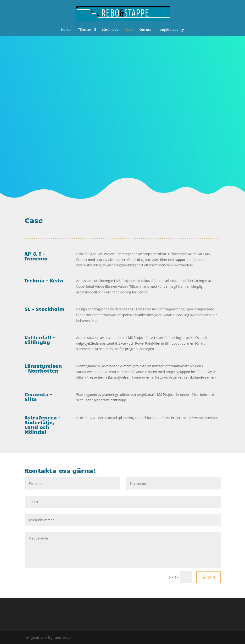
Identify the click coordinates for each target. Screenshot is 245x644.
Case (129, 30)
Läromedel (111, 30)
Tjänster (85, 30)
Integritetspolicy (171, 30)
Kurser (67, 30)
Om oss (145, 30)
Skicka (208, 577)
